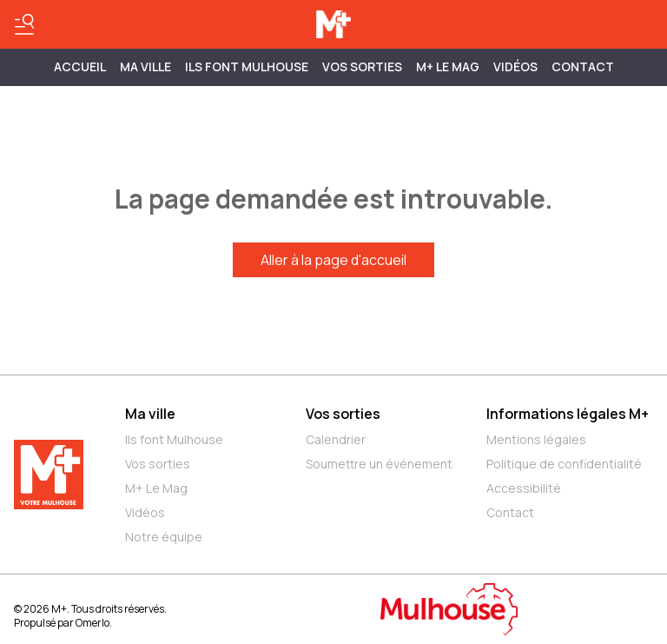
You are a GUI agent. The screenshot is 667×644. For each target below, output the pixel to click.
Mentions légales (536, 439)
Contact (583, 66)
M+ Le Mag (448, 66)
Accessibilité (524, 488)
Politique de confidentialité (564, 464)
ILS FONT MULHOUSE (247, 66)
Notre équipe (164, 537)
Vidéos (515, 66)
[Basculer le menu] (24, 24)
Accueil (80, 66)
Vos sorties (362, 66)
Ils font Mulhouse (174, 439)
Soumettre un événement (379, 464)
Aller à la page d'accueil (333, 260)
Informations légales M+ (568, 414)
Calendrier (336, 439)
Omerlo (92, 623)
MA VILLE (145, 66)
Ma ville (150, 414)
